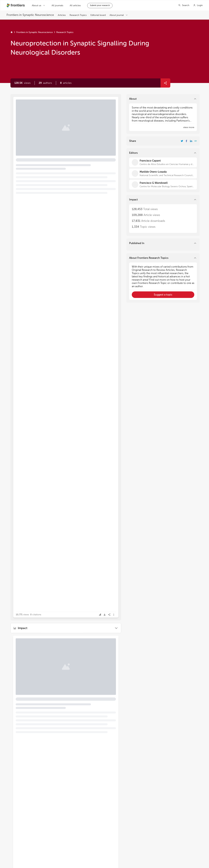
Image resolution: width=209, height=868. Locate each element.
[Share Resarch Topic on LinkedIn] (191, 141)
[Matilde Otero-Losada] (163, 173)
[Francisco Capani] (163, 162)
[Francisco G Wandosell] (163, 185)
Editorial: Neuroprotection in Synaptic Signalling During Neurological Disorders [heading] (60, 115)
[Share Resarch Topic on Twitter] (182, 141)
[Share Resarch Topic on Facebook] (186, 141)
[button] (45, 83)
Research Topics (65, 32)
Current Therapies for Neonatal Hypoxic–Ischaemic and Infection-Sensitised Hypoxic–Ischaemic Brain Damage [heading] (40, 659)
